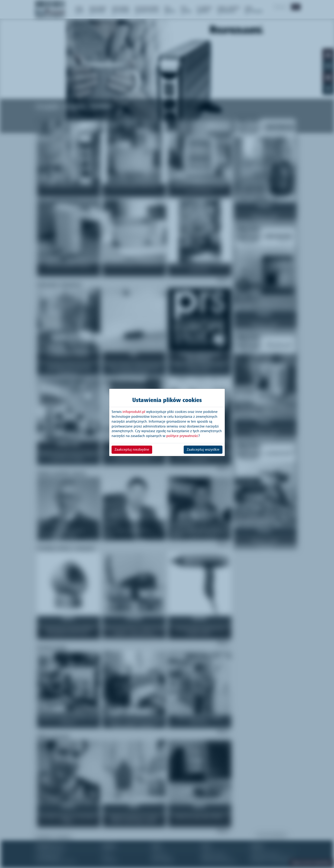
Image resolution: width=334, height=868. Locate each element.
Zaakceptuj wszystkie (203, 450)
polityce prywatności (182, 436)
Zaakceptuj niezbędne (132, 450)
